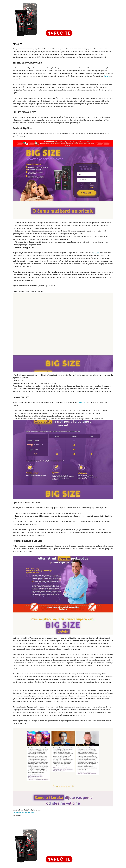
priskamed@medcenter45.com (23, 813)
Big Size (107, 76)
